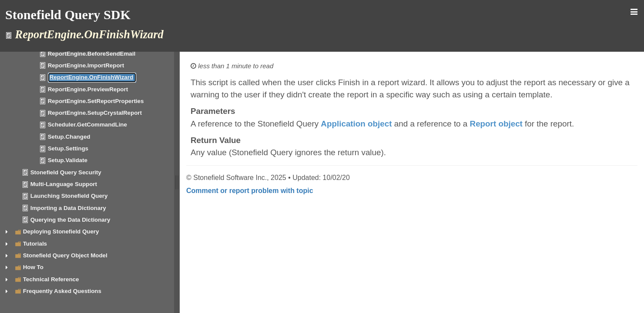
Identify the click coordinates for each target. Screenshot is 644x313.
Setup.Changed (69, 137)
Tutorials (35, 244)
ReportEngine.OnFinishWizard (91, 77)
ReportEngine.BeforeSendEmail (92, 54)
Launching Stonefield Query (69, 196)
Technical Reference (51, 279)
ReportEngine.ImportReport (86, 65)
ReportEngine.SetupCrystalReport (95, 113)
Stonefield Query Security (66, 172)
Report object (496, 124)
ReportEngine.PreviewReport (88, 89)
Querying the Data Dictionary (70, 220)
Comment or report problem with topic (250, 191)
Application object (356, 124)
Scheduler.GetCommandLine (87, 125)
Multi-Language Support (64, 184)
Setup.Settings (68, 148)
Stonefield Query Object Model (65, 255)
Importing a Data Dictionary (68, 208)
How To (33, 267)
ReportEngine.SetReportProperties (96, 101)
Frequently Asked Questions (62, 291)
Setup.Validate (68, 160)
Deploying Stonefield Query (61, 231)
